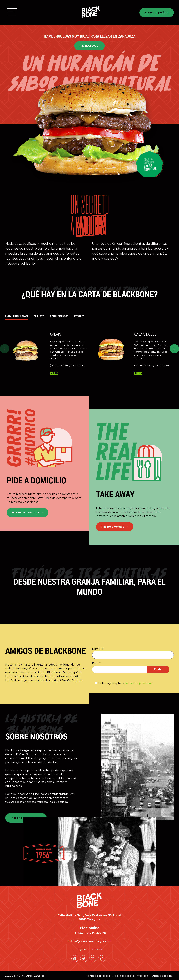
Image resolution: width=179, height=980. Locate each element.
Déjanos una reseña (89, 949)
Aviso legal (143, 976)
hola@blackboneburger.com (91, 941)
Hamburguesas (17, 316)
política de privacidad (139, 683)
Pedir (54, 373)
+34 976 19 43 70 (92, 933)
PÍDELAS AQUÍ (89, 46)
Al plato (39, 316)
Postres (79, 316)
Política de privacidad (98, 976)
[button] (12, 12)
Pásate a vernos (113, 527)
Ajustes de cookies (162, 976)
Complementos (59, 316)
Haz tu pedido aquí (26, 513)
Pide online (90, 928)
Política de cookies (123, 976)
